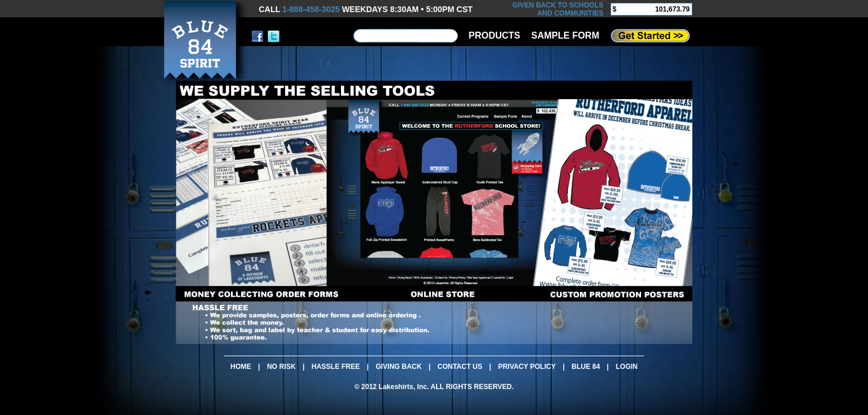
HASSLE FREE (336, 367)
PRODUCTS (495, 35)
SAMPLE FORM (565, 35)
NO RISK (281, 367)
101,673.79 (672, 9)
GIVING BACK (399, 367)
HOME (241, 367)
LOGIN (627, 367)
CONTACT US (460, 367)
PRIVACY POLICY (527, 367)
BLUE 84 (585, 367)
